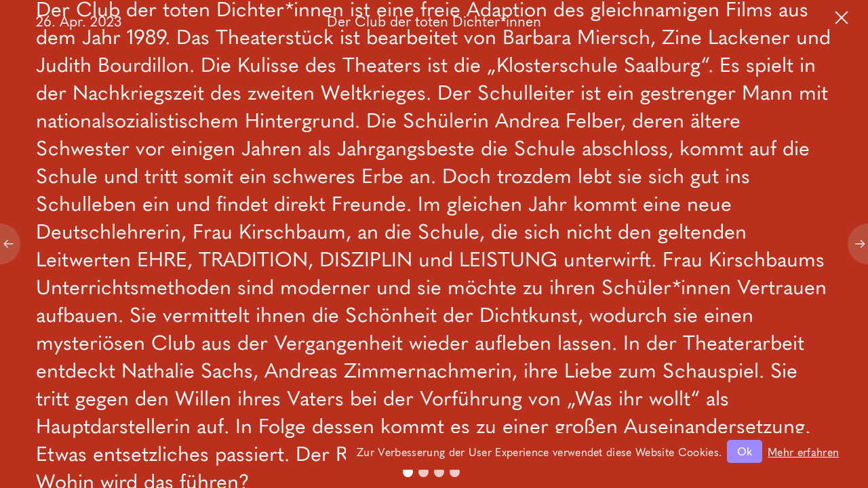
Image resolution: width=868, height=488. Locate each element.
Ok (745, 451)
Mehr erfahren (803, 451)
